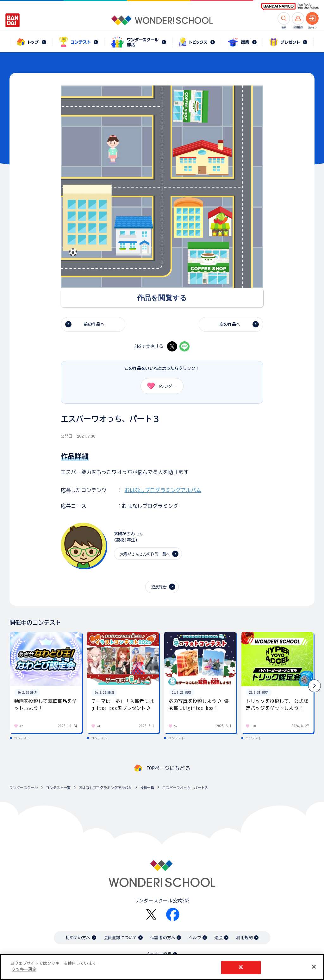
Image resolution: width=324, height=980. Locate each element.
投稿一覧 (147, 788)
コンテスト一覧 (58, 788)
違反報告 (159, 587)
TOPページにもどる (168, 768)
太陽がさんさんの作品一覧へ (145, 554)
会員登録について (120, 938)
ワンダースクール (24, 788)
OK (241, 968)
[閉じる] (314, 967)
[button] (315, 686)
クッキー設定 (159, 954)
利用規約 (244, 938)
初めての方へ (78, 938)
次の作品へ (230, 324)
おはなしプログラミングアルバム (163, 490)
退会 (219, 938)
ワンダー (159, 386)
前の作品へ (94, 324)
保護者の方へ (163, 938)
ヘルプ (195, 938)
